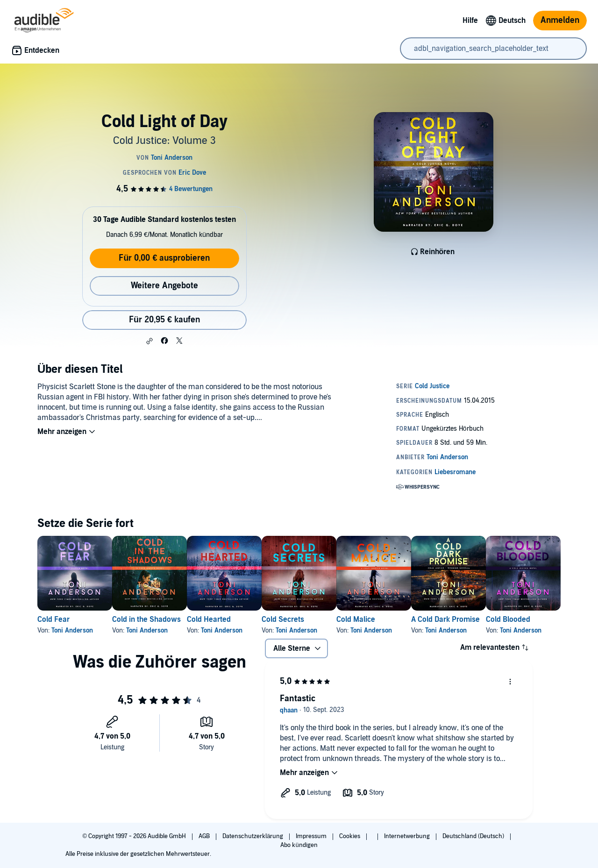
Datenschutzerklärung (253, 836)
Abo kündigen (299, 845)
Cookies (350, 836)
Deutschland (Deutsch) (474, 836)
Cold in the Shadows (161, 619)
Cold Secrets (328, 619)
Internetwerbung (408, 836)
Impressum (312, 836)
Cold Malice (416, 619)
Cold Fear (53, 619)
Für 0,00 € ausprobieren (164, 258)
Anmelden (560, 20)
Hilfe (470, 21)
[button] (149, 341)
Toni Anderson (72, 630)
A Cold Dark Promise (520, 619)
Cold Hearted (239, 619)
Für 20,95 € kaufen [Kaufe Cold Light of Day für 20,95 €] (164, 320)
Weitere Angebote (164, 286)
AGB (205, 836)
